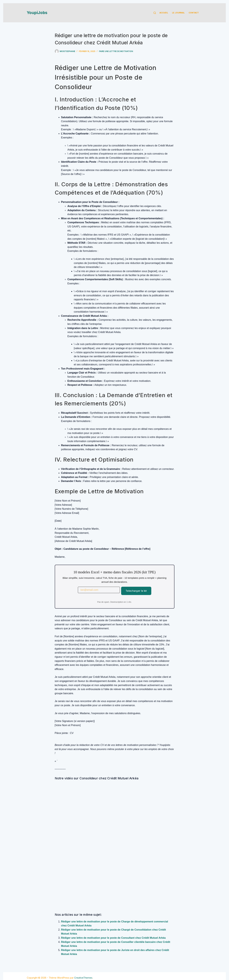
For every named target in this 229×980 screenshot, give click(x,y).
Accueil (164, 13)
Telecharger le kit (136, 591)
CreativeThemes (83, 978)
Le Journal (178, 13)
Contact (194, 13)
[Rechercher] (155, 13)
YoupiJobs (37, 13)
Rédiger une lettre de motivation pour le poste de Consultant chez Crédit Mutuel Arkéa (113, 938)
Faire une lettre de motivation (116, 51)
